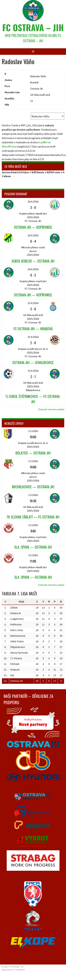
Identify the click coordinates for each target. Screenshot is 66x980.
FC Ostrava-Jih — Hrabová (33, 329)
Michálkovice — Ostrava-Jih (33, 487)
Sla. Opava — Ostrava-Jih (33, 547)
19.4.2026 (33, 371)
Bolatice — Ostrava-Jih (33, 453)
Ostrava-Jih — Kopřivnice (33, 227)
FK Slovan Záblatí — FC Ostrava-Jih (33, 517)
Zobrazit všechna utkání (51, 409)
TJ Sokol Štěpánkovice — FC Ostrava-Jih (33, 399)
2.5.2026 (33, 431)
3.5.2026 (33, 525)
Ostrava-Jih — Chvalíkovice (33, 362)
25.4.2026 (33, 303)
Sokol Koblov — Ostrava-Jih (33, 261)
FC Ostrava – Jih (33, 27)
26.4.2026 (33, 202)
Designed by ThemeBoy (13, 970)
